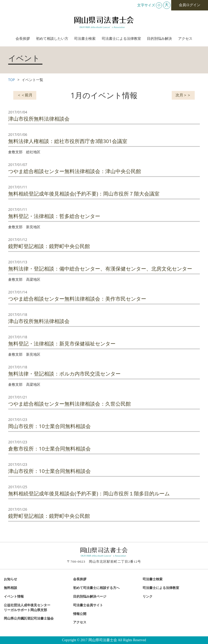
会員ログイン (190, 5)
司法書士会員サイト (88, 605)
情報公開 (80, 614)
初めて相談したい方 (52, 39)
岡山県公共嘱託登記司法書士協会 (29, 619)
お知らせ (10, 579)
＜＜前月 (25, 95)
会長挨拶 (23, 39)
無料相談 (10, 588)
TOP (11, 80)
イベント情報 (14, 597)
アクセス (185, 39)
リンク (148, 597)
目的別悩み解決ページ (90, 597)
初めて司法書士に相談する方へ (96, 588)
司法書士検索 (85, 39)
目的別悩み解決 (159, 39)
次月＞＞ (183, 95)
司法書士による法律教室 (121, 39)
